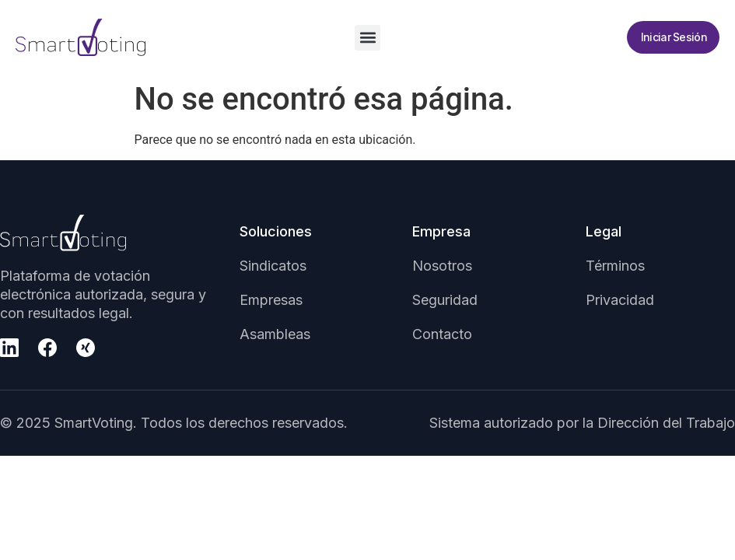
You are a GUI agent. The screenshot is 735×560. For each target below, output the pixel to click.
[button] (367, 38)
